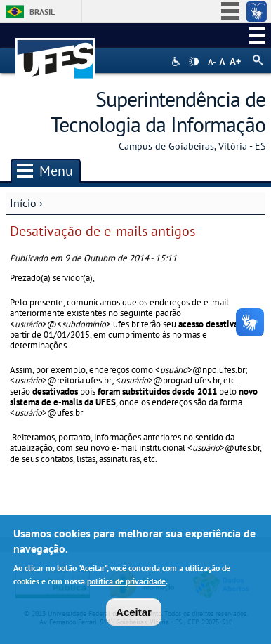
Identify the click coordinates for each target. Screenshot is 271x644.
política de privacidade (126, 583)
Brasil (42, 12)
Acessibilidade (177, 61)
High (194, 62)
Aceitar (134, 613)
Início (23, 203)
